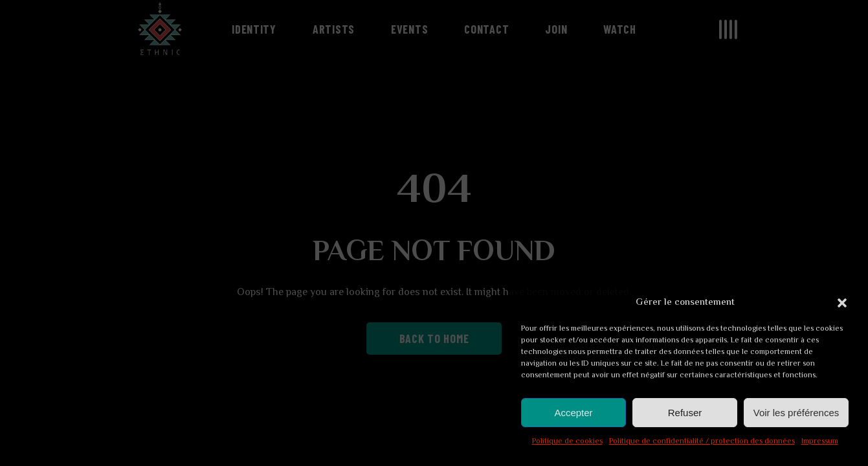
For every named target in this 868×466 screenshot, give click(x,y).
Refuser (685, 413)
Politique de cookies (567, 442)
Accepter (573, 413)
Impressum (820, 442)
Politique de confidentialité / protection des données (702, 442)
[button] (842, 303)
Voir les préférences (796, 413)
